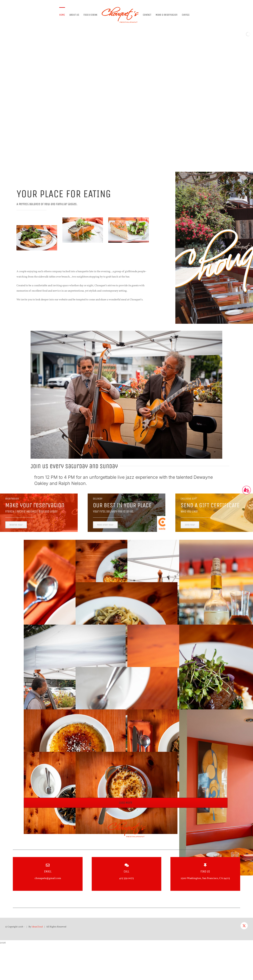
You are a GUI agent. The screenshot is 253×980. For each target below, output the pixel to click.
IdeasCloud (37, 927)
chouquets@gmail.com (48, 878)
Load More (126, 803)
